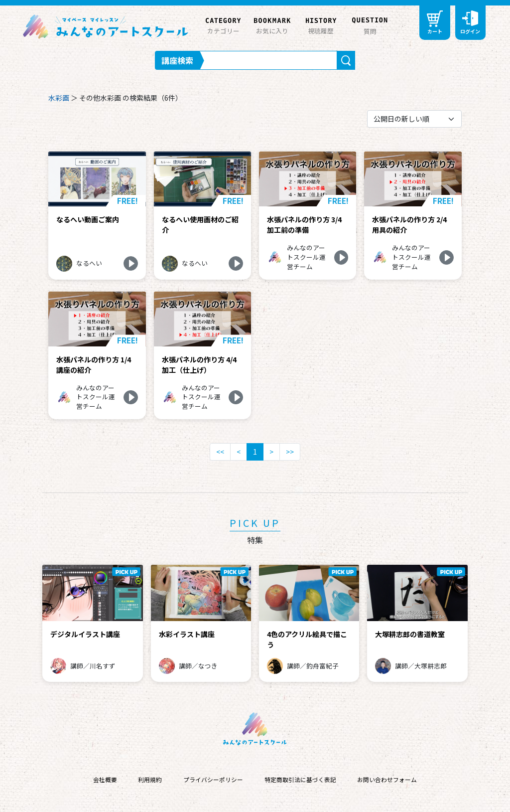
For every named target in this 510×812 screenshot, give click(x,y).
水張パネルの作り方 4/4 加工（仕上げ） (199, 365)
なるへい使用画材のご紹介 (200, 225)
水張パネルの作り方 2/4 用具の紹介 (409, 225)
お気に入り (272, 24)
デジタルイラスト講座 (85, 634)
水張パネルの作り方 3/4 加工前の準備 (304, 225)
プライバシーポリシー (213, 780)
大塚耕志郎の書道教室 (410, 634)
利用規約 (150, 780)
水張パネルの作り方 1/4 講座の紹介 (94, 365)
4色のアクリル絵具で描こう (307, 639)
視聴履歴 (321, 24)
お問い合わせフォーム (387, 780)
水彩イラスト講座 (187, 634)
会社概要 (105, 780)
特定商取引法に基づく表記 (300, 780)
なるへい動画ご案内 (88, 219)
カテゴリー (223, 24)
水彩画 (59, 98)
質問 (370, 25)
